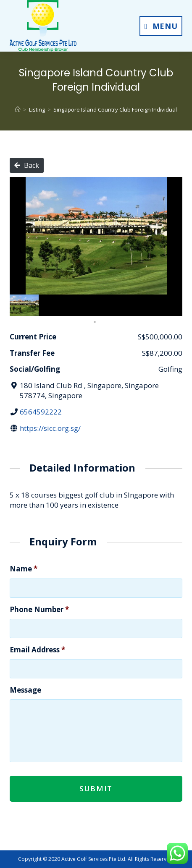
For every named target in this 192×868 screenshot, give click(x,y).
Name (24, 569)
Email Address (37, 650)
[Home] (18, 109)
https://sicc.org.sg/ (50, 428)
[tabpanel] (24, 305)
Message (25, 690)
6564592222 (41, 412)
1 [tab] (95, 322)
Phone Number (39, 610)
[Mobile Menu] (161, 26)
